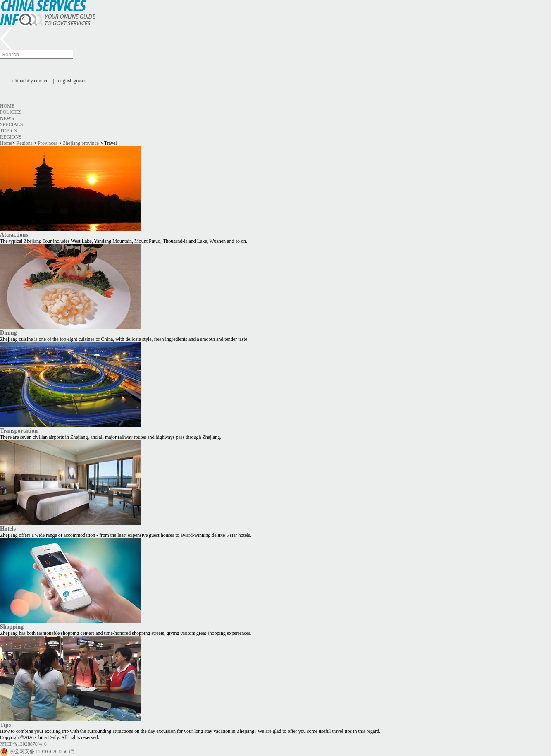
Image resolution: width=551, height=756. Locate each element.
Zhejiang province (81, 143)
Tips (5, 725)
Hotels (8, 529)
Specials (11, 124)
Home (7, 106)
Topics (8, 131)
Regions (11, 137)
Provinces (47, 143)
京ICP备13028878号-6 (23, 744)
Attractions (14, 234)
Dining (8, 333)
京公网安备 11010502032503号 (42, 751)
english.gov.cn (73, 81)
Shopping (12, 627)
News (7, 118)
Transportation (19, 431)
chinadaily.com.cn (30, 81)
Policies (11, 112)
